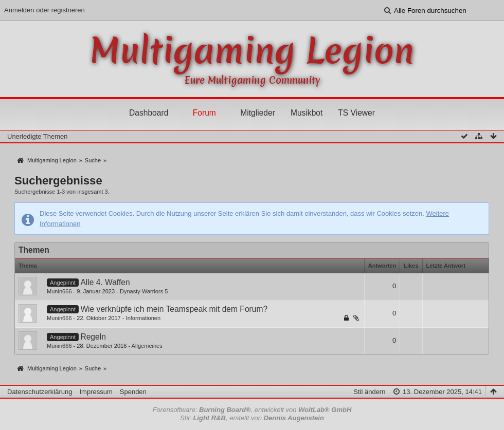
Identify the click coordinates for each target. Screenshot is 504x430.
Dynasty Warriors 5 (144, 291)
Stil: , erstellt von (252, 418)
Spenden (133, 392)
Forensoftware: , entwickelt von (252, 410)
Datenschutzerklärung (40, 392)
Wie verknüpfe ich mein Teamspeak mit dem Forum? (174, 309)
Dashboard (149, 113)
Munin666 (59, 291)
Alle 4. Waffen (105, 282)
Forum (204, 113)
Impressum (96, 392)
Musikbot (307, 113)
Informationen (143, 318)
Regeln (93, 337)
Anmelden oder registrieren (44, 10)
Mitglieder (258, 113)
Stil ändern (369, 392)
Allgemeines (147, 346)
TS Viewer (356, 113)
